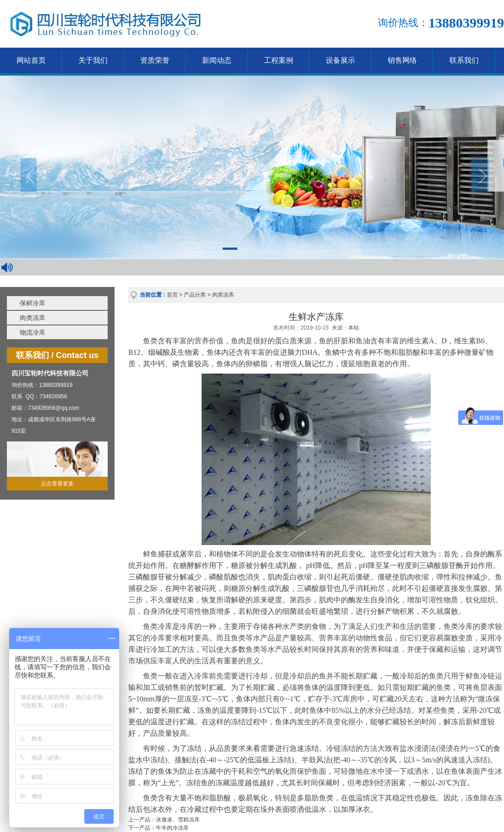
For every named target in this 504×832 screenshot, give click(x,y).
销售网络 (402, 60)
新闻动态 (217, 60)
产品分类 (195, 295)
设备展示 (340, 60)
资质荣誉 (155, 60)
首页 (172, 295)
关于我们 (93, 60)
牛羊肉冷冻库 (172, 828)
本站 (354, 328)
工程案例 (279, 60)
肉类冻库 (33, 318)
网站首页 (31, 60)
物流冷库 (33, 332)
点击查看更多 (57, 484)
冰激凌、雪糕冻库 (178, 820)
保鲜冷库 (33, 303)
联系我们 (464, 60)
